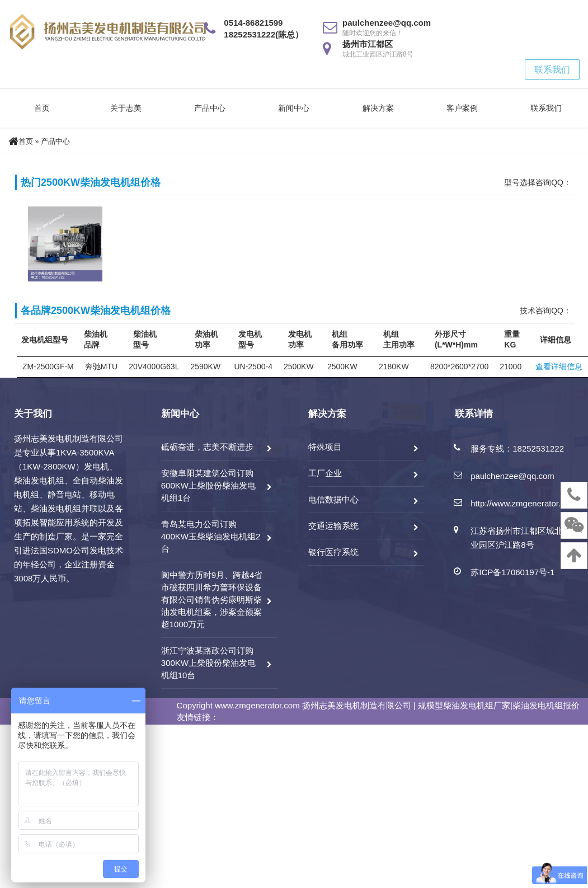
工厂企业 (325, 473)
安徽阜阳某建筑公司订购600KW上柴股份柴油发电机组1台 (208, 485)
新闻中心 (294, 108)
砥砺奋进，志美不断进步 (207, 447)
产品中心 (210, 108)
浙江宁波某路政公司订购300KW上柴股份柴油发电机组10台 (208, 663)
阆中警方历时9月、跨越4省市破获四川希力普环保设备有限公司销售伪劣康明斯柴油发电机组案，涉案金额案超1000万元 (212, 600)
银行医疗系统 (333, 552)
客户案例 (462, 108)
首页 (42, 108)
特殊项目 (325, 447)
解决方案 (378, 108)
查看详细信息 (559, 367)
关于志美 (126, 108)
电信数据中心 (333, 499)
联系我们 (552, 70)
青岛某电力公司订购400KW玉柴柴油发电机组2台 (211, 536)
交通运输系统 (333, 526)
